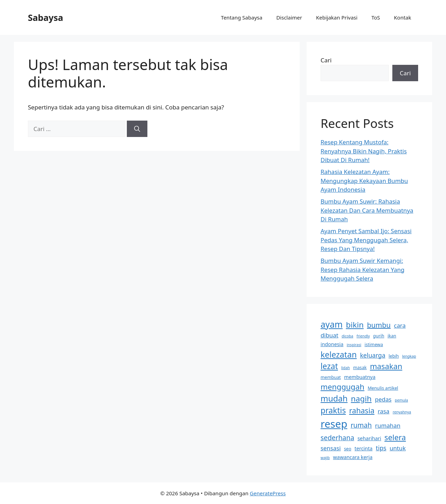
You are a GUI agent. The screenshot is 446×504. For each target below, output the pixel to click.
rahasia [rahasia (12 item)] (362, 410)
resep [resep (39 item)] (334, 424)
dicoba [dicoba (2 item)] (347, 336)
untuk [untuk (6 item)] (398, 448)
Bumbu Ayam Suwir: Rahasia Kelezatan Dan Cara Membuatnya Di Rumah (367, 210)
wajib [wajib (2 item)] (325, 458)
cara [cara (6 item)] (400, 325)
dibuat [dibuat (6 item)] (329, 335)
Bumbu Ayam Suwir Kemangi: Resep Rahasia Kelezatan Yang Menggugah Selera (363, 269)
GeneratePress (268, 493)
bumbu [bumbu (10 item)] (379, 325)
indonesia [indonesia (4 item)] (332, 344)
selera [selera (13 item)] (395, 437)
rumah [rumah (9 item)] (361, 425)
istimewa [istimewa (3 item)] (374, 344)
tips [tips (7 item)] (381, 448)
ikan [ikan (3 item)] (392, 336)
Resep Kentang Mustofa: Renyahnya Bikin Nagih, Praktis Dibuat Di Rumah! (364, 151)
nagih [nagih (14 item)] (361, 399)
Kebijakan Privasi (337, 17)
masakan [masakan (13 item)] (386, 366)
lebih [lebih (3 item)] (394, 356)
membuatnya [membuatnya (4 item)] (360, 377)
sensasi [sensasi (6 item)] (331, 448)
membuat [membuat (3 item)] (331, 377)
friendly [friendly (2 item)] (363, 336)
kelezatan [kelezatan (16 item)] (339, 354)
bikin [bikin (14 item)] (355, 325)
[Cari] (137, 129)
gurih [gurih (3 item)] (379, 336)
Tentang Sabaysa (242, 17)
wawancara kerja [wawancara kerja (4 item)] (353, 457)
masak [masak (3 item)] (360, 367)
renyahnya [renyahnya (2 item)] (402, 412)
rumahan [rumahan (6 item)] (388, 425)
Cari (326, 60)
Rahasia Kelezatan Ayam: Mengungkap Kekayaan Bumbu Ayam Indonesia (364, 181)
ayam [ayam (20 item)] (332, 324)
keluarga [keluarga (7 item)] (373, 355)
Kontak (403, 17)
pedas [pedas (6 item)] (383, 399)
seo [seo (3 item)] (348, 449)
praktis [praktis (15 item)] (333, 410)
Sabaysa (45, 17)
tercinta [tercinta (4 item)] (364, 448)
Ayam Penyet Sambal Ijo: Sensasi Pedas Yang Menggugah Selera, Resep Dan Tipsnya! (366, 240)
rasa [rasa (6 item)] (384, 411)
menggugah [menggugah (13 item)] (343, 387)
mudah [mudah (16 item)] (334, 398)
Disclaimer (289, 17)
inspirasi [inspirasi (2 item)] (354, 345)
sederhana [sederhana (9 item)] (337, 438)
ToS (376, 17)
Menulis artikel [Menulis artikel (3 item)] (383, 388)
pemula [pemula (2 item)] (401, 400)
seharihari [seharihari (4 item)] (369, 438)
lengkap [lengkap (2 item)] (409, 356)
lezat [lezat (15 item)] (329, 366)
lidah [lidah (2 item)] (345, 368)
